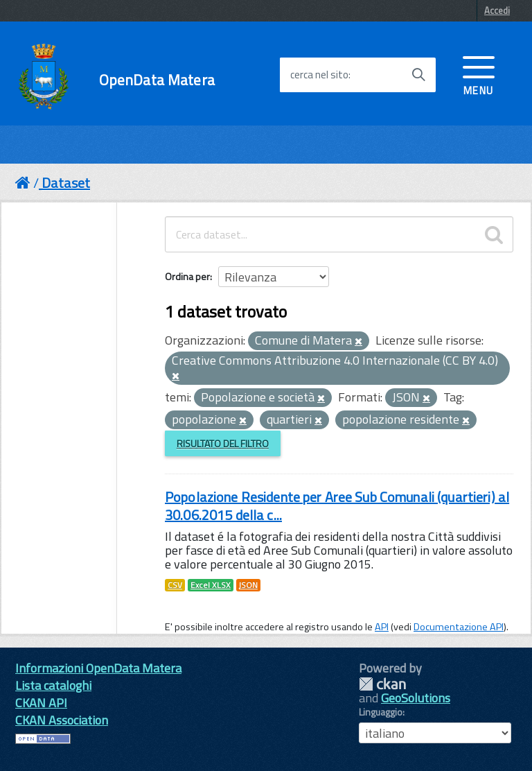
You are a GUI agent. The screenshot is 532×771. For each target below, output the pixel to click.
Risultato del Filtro (223, 443)
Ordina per (187, 276)
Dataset (66, 183)
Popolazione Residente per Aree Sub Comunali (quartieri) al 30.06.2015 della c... (337, 506)
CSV (175, 585)
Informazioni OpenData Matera (98, 668)
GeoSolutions (416, 698)
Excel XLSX (211, 585)
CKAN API (41, 703)
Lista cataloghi (53, 685)
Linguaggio (381, 712)
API (382, 627)
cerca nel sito (319, 75)
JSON (248, 585)
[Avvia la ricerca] (418, 75)
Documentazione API (459, 627)
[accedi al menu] (479, 74)
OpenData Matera (157, 80)
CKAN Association (62, 720)
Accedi (497, 10)
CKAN (382, 684)
